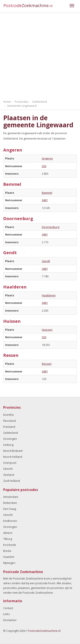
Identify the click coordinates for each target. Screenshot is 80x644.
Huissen (47, 330)
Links (7, 614)
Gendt (46, 261)
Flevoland (9, 421)
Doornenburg (51, 227)
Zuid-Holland (12, 481)
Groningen (10, 439)
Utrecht (8, 469)
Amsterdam (11, 497)
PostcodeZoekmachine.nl (44, 631)
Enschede (10, 545)
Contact (8, 608)
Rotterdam (10, 503)
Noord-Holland (13, 457)
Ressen (47, 364)
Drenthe (9, 415)
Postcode (28, 5)
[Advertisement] (40, 55)
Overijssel (10, 463)
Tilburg (8, 539)
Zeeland (9, 475)
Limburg (8, 445)
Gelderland (11, 433)
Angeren (47, 158)
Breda (7, 551)
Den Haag (10, 509)
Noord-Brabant (13, 451)
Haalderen (49, 295)
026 (44, 166)
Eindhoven (10, 521)
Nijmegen (9, 563)
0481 (45, 200)
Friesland (9, 427)
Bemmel (47, 193)
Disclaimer (10, 620)
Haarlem (9, 557)
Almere (8, 533)
